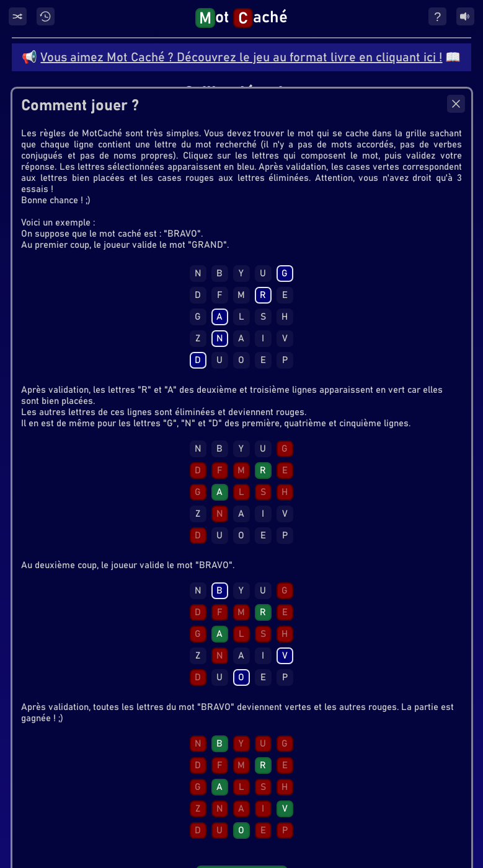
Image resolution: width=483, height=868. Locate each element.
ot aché (242, 18)
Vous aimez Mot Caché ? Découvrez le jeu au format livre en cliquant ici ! (241, 58)
